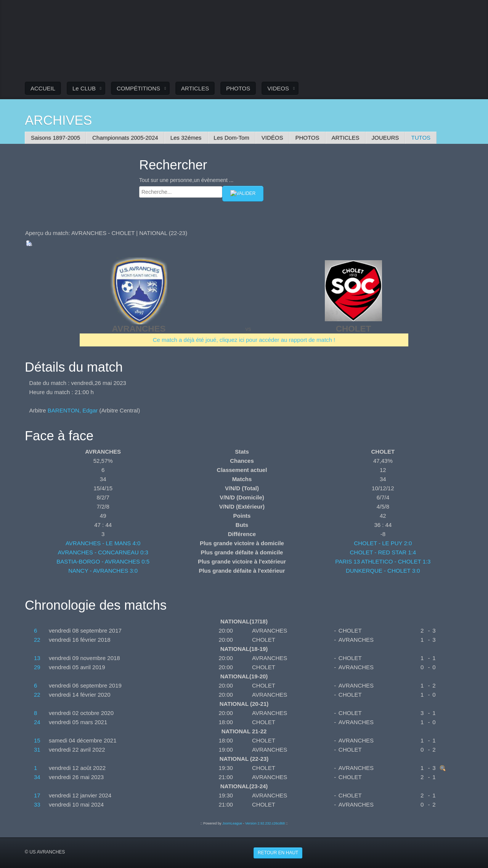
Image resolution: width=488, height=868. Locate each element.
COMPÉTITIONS (138, 88)
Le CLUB (84, 88)
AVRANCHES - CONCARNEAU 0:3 (103, 552)
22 (37, 640)
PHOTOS (238, 88)
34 (37, 777)
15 (37, 740)
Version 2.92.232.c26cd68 (265, 823)
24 (37, 722)
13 (37, 658)
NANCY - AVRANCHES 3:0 (103, 571)
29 (37, 667)
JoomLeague (232, 823)
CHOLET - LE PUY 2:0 (383, 543)
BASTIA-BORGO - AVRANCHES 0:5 (103, 561)
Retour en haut (278, 853)
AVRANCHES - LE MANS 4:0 (103, 543)
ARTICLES (195, 88)
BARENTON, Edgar (73, 410)
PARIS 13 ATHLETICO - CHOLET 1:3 (383, 561)
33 (37, 804)
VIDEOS (278, 88)
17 (37, 795)
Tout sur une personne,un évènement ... (186, 180)
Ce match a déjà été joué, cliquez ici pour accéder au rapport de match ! (244, 340)
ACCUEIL (43, 88)
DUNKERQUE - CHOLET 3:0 (383, 571)
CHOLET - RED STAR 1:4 (383, 552)
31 (37, 750)
